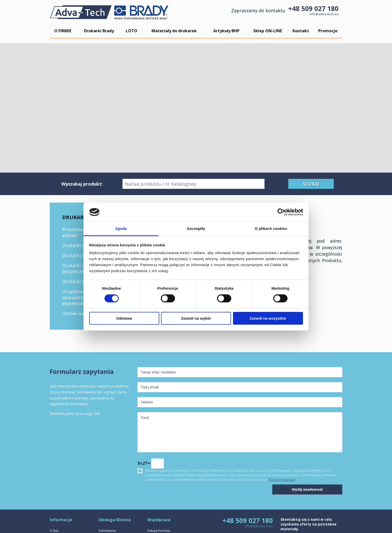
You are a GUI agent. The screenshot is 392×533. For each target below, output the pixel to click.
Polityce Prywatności (282, 480)
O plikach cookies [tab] (271, 228)
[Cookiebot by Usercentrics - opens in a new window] (281, 212)
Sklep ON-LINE (268, 31)
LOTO (131, 31)
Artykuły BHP (226, 31)
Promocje (328, 31)
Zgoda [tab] (121, 228)
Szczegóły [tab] (196, 228)
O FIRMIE (63, 31)
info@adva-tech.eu (324, 14)
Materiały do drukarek (174, 31)
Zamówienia (107, 531)
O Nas (54, 531)
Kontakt (301, 31)
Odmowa (124, 318)
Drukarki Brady (99, 31)
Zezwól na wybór (196, 318)
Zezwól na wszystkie (268, 318)
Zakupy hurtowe (159, 531)
